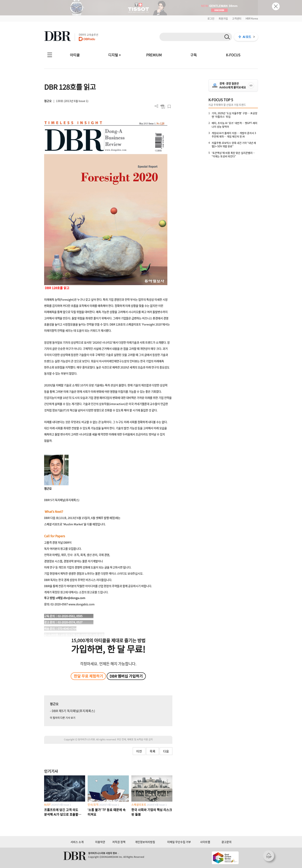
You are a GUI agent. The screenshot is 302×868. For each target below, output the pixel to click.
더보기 (156, 106)
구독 (194, 55)
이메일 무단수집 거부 (179, 842)
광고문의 (226, 842)
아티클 (75, 55)
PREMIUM (154, 55)
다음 (166, 751)
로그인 (211, 18)
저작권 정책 (119, 842)
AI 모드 (247, 37)
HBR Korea (252, 18)
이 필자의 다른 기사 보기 (63, 718)
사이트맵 (205, 842)
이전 (139, 751)
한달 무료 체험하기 (88, 676)
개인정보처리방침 (145, 842)
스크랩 (169, 107)
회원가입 (223, 18)
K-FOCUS (233, 55)
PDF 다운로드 (163, 107)
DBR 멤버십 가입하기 (126, 676)
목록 (153, 751)
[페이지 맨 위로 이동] (270, 857)
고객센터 (237, 18)
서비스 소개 (77, 842)
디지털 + (115, 55)
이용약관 (100, 842)
